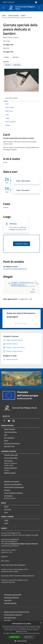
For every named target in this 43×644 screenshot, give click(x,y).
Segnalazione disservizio (11, 597)
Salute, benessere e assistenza (13, 493)
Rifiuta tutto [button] (29, 637)
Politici (6, 441)
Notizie (6, 507)
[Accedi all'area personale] (36, 2)
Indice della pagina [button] (11, 98)
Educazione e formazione (12, 481)
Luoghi (6, 520)
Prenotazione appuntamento (13, 595)
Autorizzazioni (8, 496)
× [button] (41, 623)
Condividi (7, 57)
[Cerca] (39, 8)
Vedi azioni (17, 57)
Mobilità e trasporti (10, 473)
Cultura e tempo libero (11, 458)
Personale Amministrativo (12, 443)
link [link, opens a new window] (39, 633)
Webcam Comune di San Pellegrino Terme (17, 612)
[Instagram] (14, 421)
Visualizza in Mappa (21, 244)
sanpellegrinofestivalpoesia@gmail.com (15, 269)
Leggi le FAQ (8, 600)
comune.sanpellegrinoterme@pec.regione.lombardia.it (21, 544)
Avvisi (6, 512)
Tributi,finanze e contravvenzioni (14, 487)
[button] (21, 641)
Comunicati (8, 509)
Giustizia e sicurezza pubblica (13, 484)
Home (4, 15)
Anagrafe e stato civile (11, 455)
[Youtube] (9, 421)
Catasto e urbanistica (11, 468)
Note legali (7, 620)
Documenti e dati (9, 446)
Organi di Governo (10, 429)
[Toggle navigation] (4, 8)
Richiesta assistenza (10, 603)
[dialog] (21, 632)
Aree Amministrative (10, 432)
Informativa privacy (10, 618)
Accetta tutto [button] (15, 637)
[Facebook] (4, 421)
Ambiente (7, 490)
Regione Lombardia (8, 2)
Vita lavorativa (9, 461)
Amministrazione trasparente (13, 615)
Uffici (6, 435)
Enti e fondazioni (9, 438)
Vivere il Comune (14, 15)
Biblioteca (13, 224)
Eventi (23, 15)
